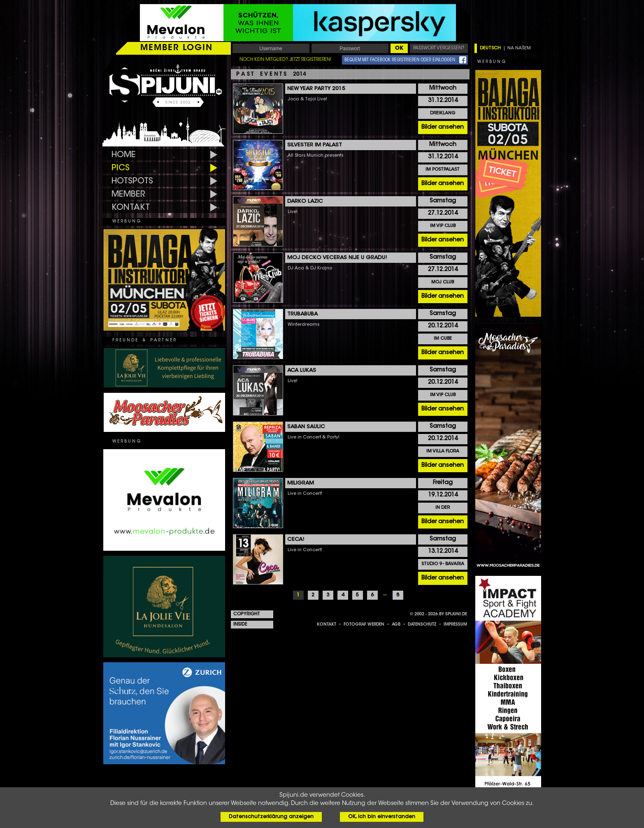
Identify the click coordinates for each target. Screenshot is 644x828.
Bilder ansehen (443, 128)
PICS (121, 168)
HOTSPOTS (132, 181)
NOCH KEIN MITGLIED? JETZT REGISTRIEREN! (285, 60)
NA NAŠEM (519, 48)
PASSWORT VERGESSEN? (439, 48)
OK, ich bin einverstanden (382, 817)
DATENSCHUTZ (422, 625)
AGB (396, 625)
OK (399, 48)
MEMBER (128, 195)
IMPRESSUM (455, 625)
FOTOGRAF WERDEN (364, 625)
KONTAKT (131, 208)
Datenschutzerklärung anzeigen (271, 817)
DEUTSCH (490, 48)
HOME (124, 155)
